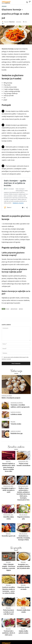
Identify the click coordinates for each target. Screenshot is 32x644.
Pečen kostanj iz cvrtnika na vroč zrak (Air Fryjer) (9, 612)
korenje (8, 309)
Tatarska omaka (16, 424)
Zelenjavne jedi (23, 461)
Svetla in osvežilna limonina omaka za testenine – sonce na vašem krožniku (9, 590)
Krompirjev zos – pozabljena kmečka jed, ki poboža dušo (24, 566)
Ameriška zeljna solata (9, 518)
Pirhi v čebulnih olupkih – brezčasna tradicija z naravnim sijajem (9, 567)
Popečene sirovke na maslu (23, 588)
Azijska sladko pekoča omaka (24, 632)
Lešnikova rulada (16, 414)
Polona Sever (12, 22)
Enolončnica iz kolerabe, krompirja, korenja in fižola (24, 538)
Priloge (4, 6)
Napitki (8, 461)
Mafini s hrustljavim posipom (11, 398)
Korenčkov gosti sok (9, 536)
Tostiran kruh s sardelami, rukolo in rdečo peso (9, 633)
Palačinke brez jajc (17, 433)
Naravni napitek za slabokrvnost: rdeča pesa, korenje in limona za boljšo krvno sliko (9, 467)
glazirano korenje (14, 309)
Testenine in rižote (17, 403)
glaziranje (21, 309)
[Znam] (6, 2)
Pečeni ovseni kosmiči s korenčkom (24, 464)
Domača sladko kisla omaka (24, 611)
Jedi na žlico (23, 515)
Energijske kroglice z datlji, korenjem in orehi (9, 490)
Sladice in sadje (7, 395)
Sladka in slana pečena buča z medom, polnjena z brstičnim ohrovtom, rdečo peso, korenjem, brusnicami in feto (23, 494)
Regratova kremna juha (24, 518)
